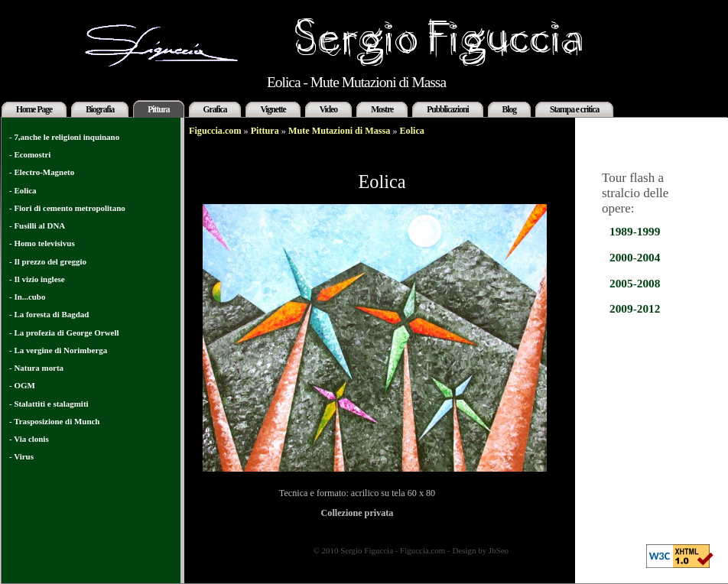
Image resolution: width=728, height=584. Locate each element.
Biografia (100, 109)
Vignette (273, 109)
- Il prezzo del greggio (48, 261)
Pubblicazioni (447, 109)
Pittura (158, 109)
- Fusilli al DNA (37, 225)
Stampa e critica (574, 109)
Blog (509, 109)
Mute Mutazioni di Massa (339, 131)
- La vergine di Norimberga (58, 350)
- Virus (21, 456)
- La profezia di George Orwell (64, 333)
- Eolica (23, 190)
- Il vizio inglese (37, 279)
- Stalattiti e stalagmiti (49, 404)
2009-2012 (635, 308)
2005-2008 (635, 283)
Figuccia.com (215, 131)
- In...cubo (27, 297)
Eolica (412, 131)
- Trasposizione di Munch (54, 421)
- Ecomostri (30, 154)
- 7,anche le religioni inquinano (64, 137)
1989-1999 (635, 231)
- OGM (22, 385)
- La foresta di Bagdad (49, 314)
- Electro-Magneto (42, 172)
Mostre (382, 109)
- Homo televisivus (42, 243)
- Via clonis (29, 439)
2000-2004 (635, 257)
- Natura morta (36, 368)
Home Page (34, 109)
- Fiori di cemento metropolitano (67, 208)
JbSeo (499, 550)
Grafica (215, 109)
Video (328, 109)
